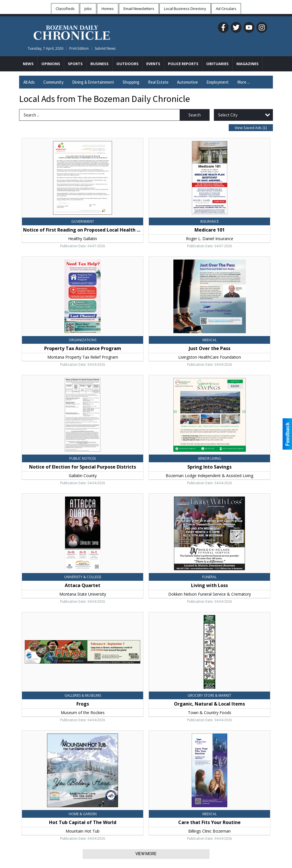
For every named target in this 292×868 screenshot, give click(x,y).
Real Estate (158, 82)
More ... (244, 82)
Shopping (131, 82)
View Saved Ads (251, 128)
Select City (228, 115)
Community (53, 82)
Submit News (105, 48)
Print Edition (79, 48)
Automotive (187, 82)
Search (195, 115)
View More (146, 854)
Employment (218, 82)
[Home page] (72, 32)
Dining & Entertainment (93, 82)
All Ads (29, 82)
